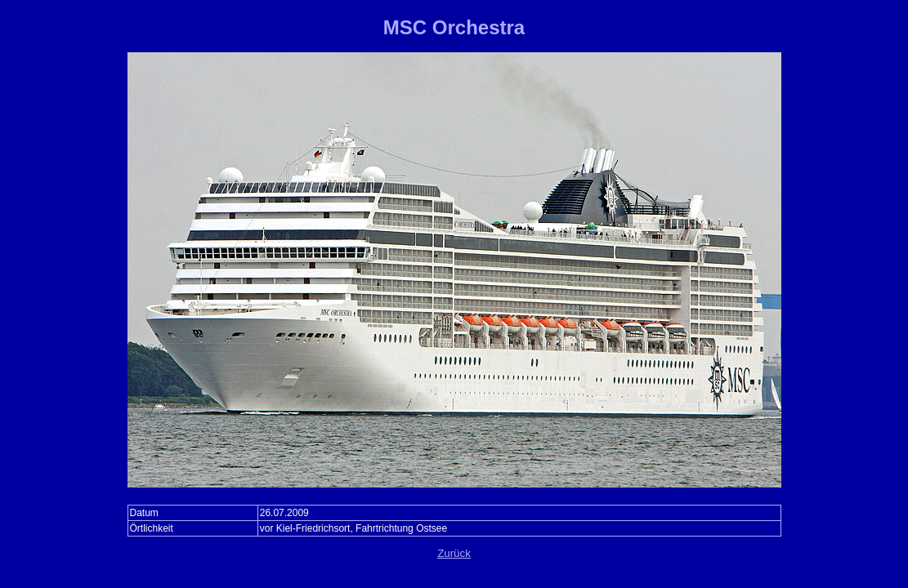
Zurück (454, 553)
